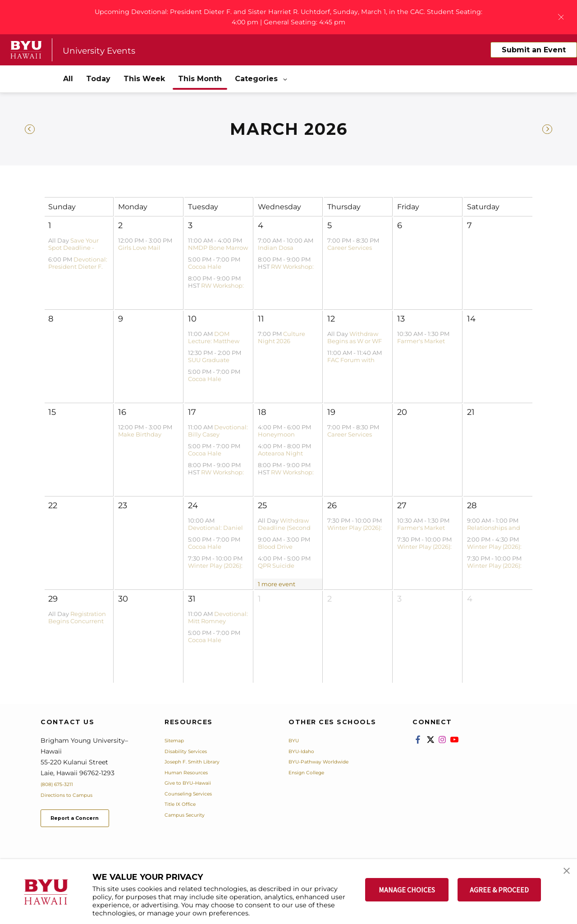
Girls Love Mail (139, 250)
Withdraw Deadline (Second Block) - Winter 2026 (287, 531)
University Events (110, 52)
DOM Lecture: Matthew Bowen (214, 344)
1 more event (277, 587)
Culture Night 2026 (282, 340)
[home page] (26, 52)
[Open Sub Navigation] (286, 82)
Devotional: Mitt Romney (218, 620)
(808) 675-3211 (62, 786)
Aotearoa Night (280, 456)
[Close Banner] (561, 18)
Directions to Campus (75, 797)
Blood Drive (275, 549)
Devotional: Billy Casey (218, 433)
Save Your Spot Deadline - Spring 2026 (73, 251)
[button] (562, 875)
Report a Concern (89, 823)
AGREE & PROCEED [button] (499, 890)
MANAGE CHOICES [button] (407, 890)
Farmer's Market (421, 344)
